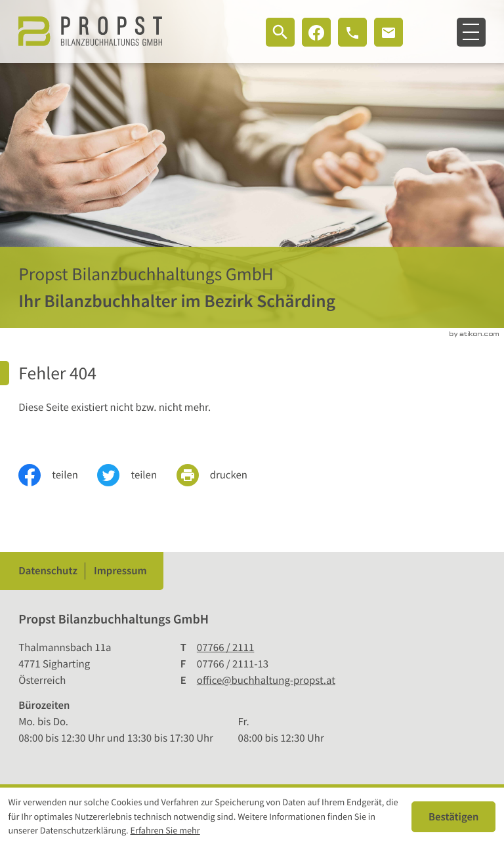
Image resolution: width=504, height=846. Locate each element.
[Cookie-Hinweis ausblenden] (453, 816)
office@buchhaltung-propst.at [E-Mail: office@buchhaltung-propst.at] (266, 680)
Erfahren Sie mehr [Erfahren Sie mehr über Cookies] (165, 830)
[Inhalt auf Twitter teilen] (136, 475)
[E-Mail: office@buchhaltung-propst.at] (388, 32)
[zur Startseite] (90, 32)
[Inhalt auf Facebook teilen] (58, 475)
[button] (352, 32)
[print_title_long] (222, 475)
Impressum (120, 571)
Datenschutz (48, 571)
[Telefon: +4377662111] (226, 647)
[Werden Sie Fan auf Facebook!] (316, 32)
